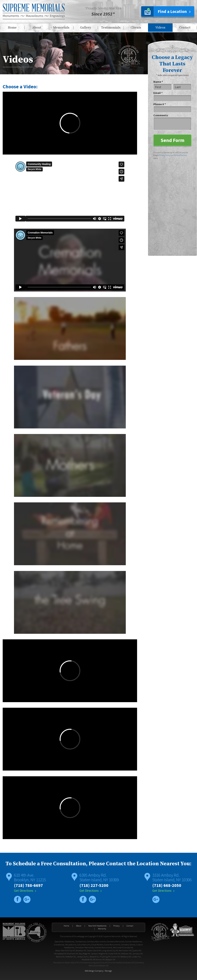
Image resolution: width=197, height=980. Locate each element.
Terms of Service (180, 155)
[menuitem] (12, 28)
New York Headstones (97, 926)
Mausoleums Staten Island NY (66, 963)
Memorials (61, 28)
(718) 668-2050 (167, 885)
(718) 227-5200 (94, 885)
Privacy (116, 926)
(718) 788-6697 (28, 885)
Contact (185, 28)
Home (12, 28)
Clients (136, 28)
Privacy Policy (165, 155)
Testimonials (111, 28)
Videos (160, 28)
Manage (108, 971)
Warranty (102, 929)
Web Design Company (94, 971)
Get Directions (26, 891)
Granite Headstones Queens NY (122, 963)
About (37, 28)
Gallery (85, 28)
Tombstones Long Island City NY (94, 963)
